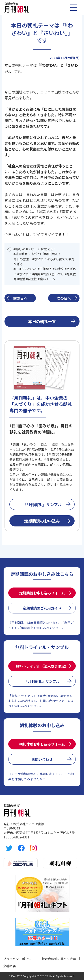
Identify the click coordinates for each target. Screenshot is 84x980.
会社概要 (9, 966)
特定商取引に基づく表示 (59, 959)
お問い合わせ (42, 759)
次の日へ (64, 298)
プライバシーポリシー (19, 959)
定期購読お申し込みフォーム (42, 593)
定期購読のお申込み (42, 521)
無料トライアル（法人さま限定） (42, 666)
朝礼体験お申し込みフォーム (42, 744)
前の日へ (20, 298)
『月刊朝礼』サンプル (42, 504)
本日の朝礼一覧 (42, 321)
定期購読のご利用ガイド (42, 608)
